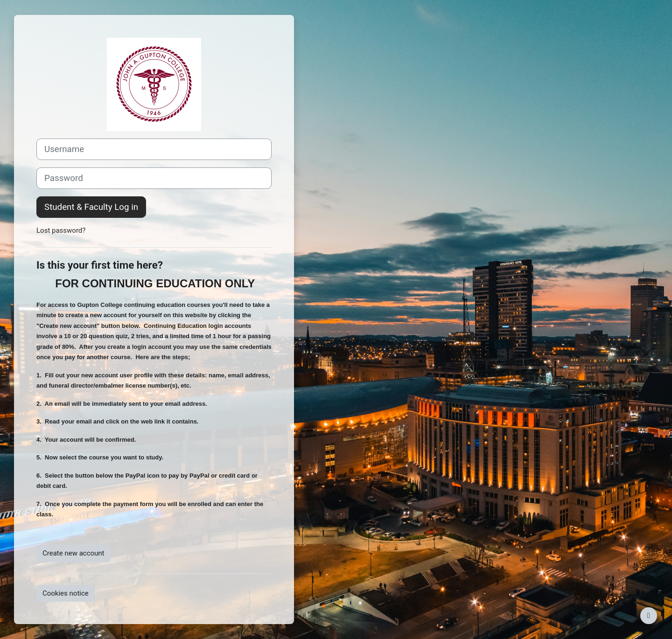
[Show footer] (649, 616)
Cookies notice (66, 593)
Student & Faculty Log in (91, 207)
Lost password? (61, 230)
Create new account (73, 553)
